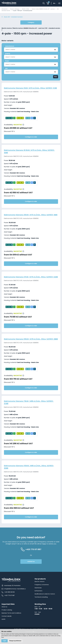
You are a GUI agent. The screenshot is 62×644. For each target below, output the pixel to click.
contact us (31, 572)
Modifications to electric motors (45, 604)
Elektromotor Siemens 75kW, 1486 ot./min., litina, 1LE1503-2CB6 (27, 412)
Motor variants (8, 41)
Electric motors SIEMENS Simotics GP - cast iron (45, 9)
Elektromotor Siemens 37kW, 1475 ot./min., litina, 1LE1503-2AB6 (27, 283)
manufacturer (10, 46)
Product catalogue (15, 9)
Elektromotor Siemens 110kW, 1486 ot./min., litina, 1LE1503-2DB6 (27, 477)
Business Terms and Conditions (12, 623)
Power (7, 61)
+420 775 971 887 (8, 605)
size (6, 69)
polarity (8, 54)
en (54, 3)
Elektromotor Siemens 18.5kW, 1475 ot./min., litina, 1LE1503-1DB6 (28, 154)
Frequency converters (42, 595)
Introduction (5, 9)
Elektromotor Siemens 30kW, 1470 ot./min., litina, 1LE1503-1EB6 (27, 219)
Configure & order (31, 140)
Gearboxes (38, 598)
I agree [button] (5, 641)
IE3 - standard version (8, 11)
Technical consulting (41, 607)
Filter (56, 77)
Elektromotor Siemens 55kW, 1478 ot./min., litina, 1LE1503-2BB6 (27, 348)
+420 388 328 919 (8, 602)
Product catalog (7, 620)
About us (5, 617)
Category (31, 23)
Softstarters (39, 601)
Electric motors (27, 9)
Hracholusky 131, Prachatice (11, 596)
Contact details (7, 626)
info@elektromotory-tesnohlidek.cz (14, 599)
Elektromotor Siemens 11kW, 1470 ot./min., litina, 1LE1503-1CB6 (31, 90)
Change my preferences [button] (15, 641)
